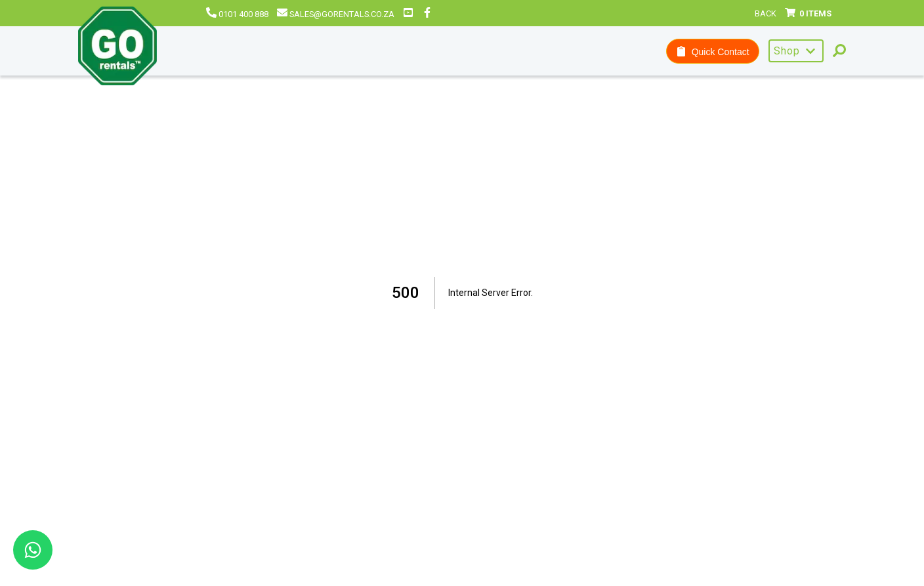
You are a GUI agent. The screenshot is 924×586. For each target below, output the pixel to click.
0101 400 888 (237, 14)
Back (766, 13)
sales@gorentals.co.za (336, 14)
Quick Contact (713, 52)
